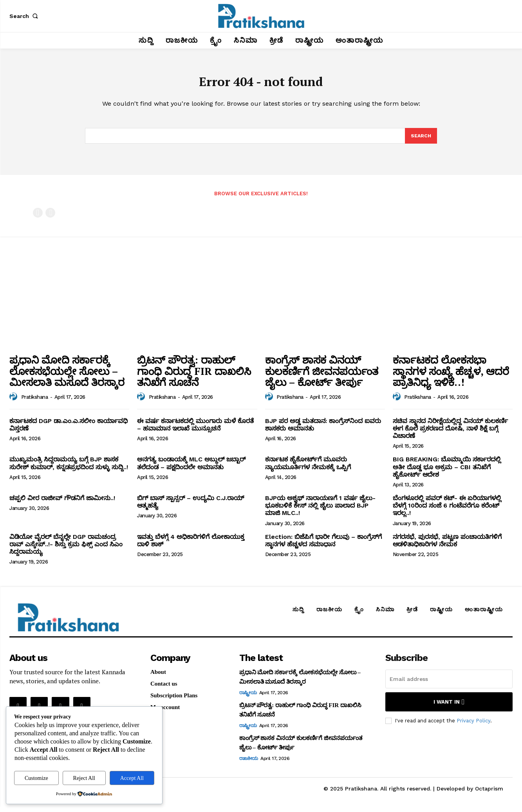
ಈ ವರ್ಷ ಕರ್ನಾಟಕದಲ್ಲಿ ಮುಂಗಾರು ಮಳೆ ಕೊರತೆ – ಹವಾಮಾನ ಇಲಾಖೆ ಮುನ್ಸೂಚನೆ (195, 430)
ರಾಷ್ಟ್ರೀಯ (248, 698)
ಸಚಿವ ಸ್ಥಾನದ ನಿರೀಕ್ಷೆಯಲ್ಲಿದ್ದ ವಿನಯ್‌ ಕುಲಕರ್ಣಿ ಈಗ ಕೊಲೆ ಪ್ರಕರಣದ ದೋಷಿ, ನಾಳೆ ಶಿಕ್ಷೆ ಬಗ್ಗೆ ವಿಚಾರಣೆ (450, 434)
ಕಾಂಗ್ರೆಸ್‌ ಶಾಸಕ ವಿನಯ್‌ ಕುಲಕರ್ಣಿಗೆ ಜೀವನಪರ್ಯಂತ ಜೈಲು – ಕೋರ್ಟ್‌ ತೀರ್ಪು (322, 376)
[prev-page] (38, 218)
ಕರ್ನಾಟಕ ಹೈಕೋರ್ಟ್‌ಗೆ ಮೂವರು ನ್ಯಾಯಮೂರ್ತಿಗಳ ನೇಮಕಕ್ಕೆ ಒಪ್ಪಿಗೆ (308, 468)
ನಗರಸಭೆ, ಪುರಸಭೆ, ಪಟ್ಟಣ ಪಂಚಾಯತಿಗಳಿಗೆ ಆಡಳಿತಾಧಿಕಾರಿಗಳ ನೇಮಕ (447, 546)
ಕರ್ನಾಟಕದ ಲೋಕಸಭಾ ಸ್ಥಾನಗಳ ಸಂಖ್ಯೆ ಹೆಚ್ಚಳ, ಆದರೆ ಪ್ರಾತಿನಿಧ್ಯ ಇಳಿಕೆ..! (451, 376)
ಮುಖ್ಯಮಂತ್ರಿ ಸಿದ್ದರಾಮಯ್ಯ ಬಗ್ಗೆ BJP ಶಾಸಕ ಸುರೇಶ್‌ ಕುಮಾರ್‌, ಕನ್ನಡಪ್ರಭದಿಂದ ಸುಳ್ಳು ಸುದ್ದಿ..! (69, 468)
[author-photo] (14, 402)
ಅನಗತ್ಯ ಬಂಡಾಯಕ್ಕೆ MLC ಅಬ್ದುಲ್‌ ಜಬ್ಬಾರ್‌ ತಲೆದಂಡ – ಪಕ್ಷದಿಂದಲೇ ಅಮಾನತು (191, 468)
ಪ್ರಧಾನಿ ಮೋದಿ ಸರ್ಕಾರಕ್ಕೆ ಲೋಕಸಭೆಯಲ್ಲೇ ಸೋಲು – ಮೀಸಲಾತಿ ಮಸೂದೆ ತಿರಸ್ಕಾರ (67, 376)
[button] (25, 16)
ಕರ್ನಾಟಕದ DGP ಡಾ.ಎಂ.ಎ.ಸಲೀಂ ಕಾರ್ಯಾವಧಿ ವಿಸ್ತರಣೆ (69, 430)
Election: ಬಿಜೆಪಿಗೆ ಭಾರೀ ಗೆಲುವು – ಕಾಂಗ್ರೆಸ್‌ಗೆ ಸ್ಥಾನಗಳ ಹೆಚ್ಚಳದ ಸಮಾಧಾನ (323, 546)
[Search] (421, 140)
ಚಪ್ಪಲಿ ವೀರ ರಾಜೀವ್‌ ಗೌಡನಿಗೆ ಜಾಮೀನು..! (62, 503)
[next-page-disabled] (50, 218)
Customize (36, 778)
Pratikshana (35, 402)
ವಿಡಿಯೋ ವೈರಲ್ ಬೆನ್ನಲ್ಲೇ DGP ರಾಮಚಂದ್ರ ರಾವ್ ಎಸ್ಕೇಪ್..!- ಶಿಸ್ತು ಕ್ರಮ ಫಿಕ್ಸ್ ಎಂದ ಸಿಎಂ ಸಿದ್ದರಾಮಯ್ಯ (66, 549)
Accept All (132, 778)
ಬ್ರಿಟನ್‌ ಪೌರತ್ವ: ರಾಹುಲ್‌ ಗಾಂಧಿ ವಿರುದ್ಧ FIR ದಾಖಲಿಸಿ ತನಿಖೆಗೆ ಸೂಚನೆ (194, 376)
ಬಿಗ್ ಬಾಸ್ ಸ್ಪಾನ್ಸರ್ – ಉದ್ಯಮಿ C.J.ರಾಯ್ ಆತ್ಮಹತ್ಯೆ (191, 507)
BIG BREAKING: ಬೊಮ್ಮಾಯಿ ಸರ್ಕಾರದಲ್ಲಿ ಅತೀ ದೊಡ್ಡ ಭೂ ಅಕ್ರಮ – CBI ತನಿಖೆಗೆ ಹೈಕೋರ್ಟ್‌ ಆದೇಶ (447, 472)
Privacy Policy (473, 726)
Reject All (84, 778)
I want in (449, 707)
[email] (449, 684)
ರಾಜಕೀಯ (249, 764)
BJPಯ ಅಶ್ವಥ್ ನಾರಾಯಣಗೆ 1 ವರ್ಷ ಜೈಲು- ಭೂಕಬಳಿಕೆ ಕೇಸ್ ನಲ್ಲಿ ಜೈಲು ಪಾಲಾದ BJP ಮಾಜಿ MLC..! (320, 511)
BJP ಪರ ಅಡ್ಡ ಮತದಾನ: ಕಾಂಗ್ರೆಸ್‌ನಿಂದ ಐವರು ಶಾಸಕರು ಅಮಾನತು (323, 430)
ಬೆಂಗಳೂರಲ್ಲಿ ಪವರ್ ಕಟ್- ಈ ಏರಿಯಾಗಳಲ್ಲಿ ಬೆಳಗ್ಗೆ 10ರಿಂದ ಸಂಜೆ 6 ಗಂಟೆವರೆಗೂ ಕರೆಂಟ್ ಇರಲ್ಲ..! (447, 511)
